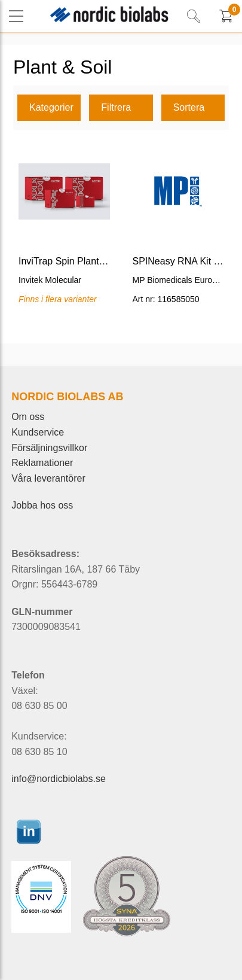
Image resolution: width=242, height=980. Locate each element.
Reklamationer (42, 463)
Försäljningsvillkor (49, 448)
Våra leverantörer (48, 478)
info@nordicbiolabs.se (59, 779)
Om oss (28, 417)
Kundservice (38, 432)
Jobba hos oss (42, 505)
